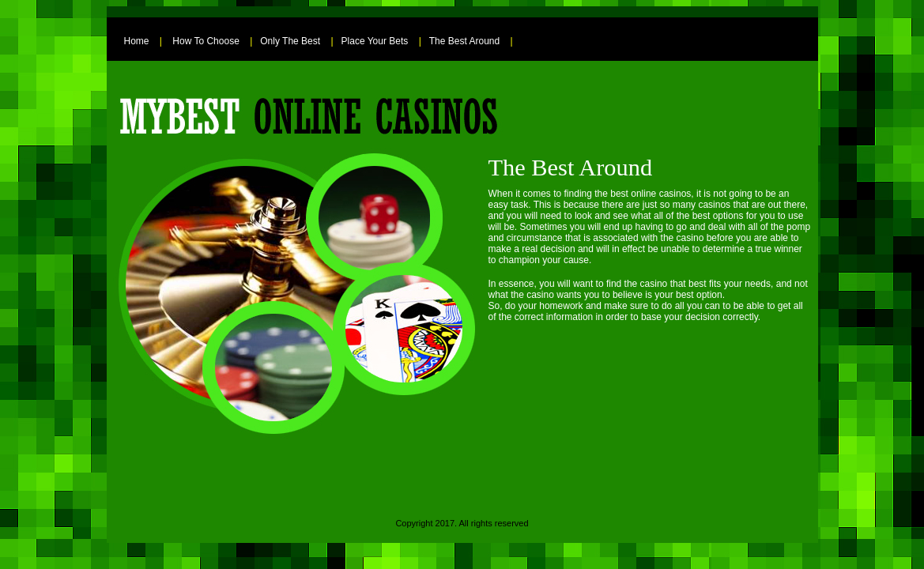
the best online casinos (643, 194)
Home (137, 41)
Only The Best (290, 41)
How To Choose (206, 41)
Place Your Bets (375, 41)
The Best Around (464, 41)
